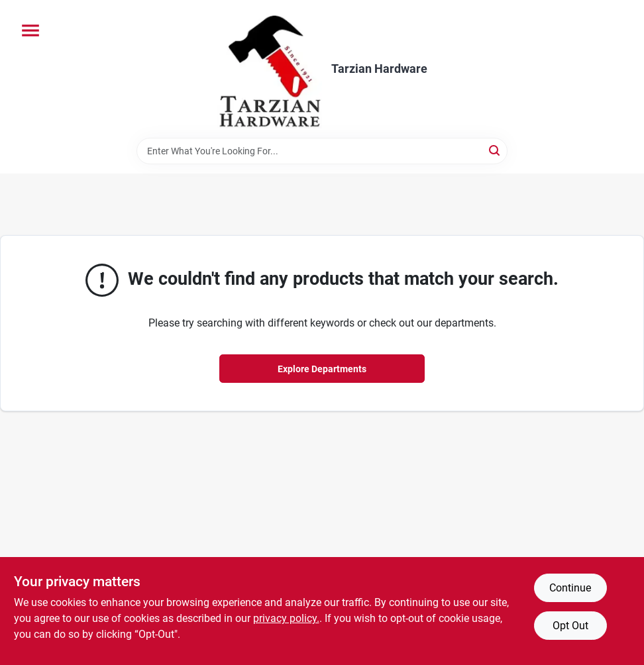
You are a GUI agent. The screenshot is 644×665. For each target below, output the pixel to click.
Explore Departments (322, 369)
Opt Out (570, 626)
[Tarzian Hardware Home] (269, 69)
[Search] (495, 150)
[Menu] (30, 30)
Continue (570, 588)
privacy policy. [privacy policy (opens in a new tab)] (286, 618)
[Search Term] (322, 151)
